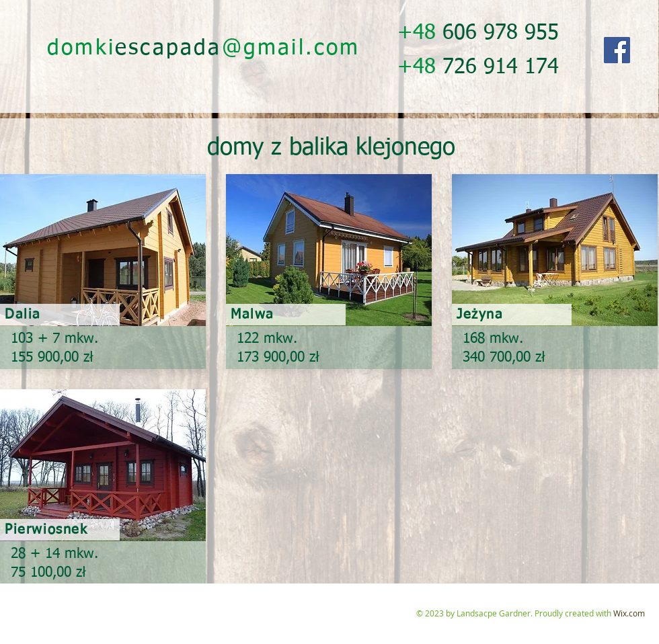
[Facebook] (617, 50)
